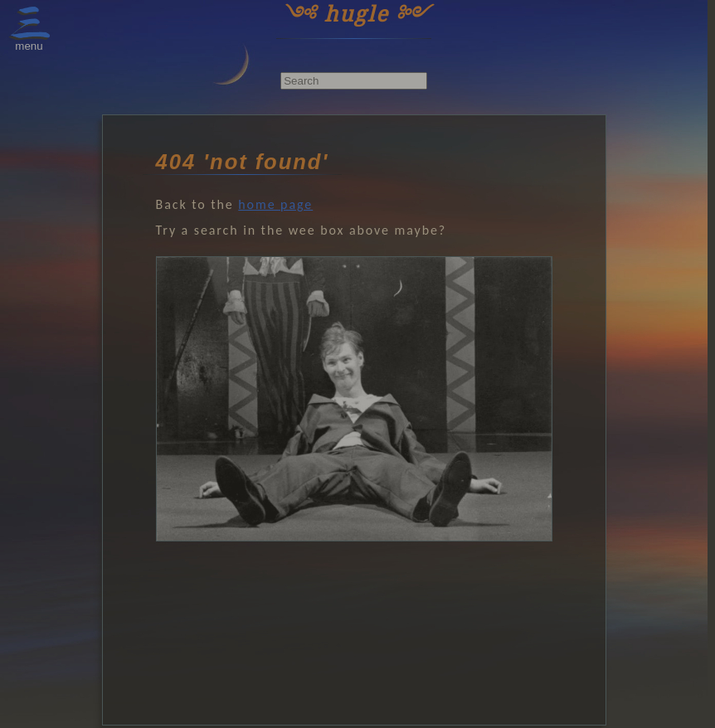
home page (275, 204)
